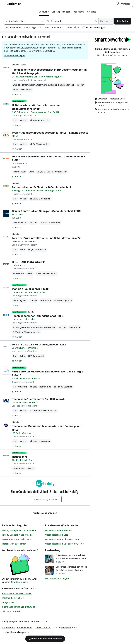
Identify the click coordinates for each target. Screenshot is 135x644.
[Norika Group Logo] (15, 633)
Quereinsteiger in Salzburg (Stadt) (19, 607)
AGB (45, 621)
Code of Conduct (43, 627)
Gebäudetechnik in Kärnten (58, 530)
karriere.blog (53, 550)
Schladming (19, 468)
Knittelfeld (18, 273)
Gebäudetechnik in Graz (57, 535)
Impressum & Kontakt (30, 621)
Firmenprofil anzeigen (15, 56)
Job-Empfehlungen (61, 12)
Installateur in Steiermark (15, 544)
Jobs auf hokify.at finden (45, 499)
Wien (15, 85)
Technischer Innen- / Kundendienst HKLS (38, 316)
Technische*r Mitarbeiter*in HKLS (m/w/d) (38, 399)
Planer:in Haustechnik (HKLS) (30, 289)
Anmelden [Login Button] (124, 4)
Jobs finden (123, 21)
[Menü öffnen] (4, 4)
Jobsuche (44, 12)
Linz (26, 223)
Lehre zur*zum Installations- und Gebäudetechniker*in (47, 238)
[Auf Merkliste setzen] (17, 94)
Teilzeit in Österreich (12, 611)
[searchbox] (25, 21)
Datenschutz (8, 627)
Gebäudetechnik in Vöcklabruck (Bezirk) (64, 544)
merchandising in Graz (13, 598)
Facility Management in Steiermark (19, 530)
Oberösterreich (67, 85)
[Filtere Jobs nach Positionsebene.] (56, 28)
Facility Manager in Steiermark (17, 535)
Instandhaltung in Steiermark (16, 539)
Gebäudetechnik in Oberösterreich (62, 539)
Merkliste (91, 12)
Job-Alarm (79, 12)
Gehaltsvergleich (19, 582)
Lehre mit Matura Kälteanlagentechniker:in (40, 345)
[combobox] (25, 21)
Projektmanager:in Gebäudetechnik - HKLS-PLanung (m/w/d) (50, 133)
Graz (15, 120)
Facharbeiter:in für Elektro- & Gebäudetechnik (42, 187)
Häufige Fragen (9, 621)
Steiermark (44, 37)
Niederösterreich (27, 85)
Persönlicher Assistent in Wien (17, 593)
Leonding (18, 300)
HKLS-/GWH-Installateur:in (29, 262)
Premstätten (20, 172)
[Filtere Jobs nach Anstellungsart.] (35, 28)
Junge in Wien (9, 602)
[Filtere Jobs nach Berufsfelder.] (15, 28)
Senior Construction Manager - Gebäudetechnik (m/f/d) (47, 211)
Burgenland (53, 85)
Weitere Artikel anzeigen (57, 578)
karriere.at (31, 589)
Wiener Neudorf (49, 327)
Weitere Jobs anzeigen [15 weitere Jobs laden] (45, 513)
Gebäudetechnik (17, 37)
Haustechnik (20, 457)
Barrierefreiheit (25, 627)
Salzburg (23, 387)
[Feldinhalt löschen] (43, 21)
